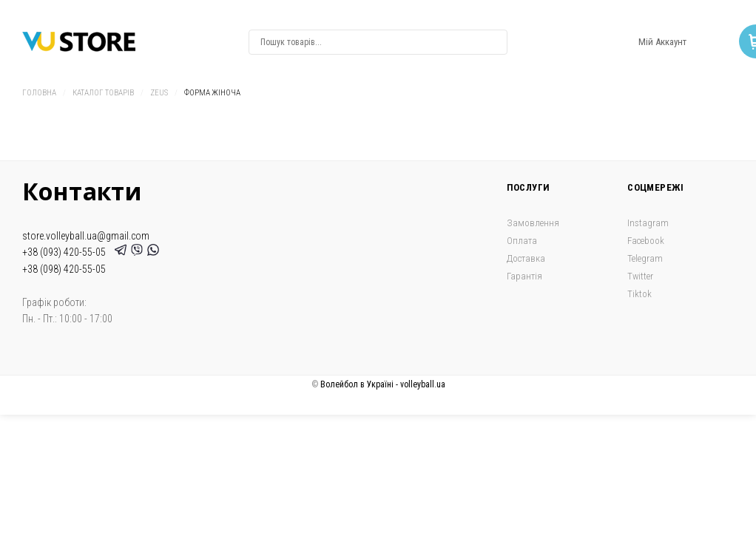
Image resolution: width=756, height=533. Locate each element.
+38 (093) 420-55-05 (66, 252)
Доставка (526, 258)
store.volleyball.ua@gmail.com (86, 236)
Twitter (640, 276)
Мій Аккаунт (662, 42)
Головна (39, 93)
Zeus (159, 93)
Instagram (648, 223)
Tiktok (639, 294)
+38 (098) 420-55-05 (64, 269)
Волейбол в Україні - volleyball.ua (383, 384)
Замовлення (533, 223)
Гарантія (524, 276)
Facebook (646, 241)
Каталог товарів (103, 93)
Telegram (645, 258)
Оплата (522, 241)
